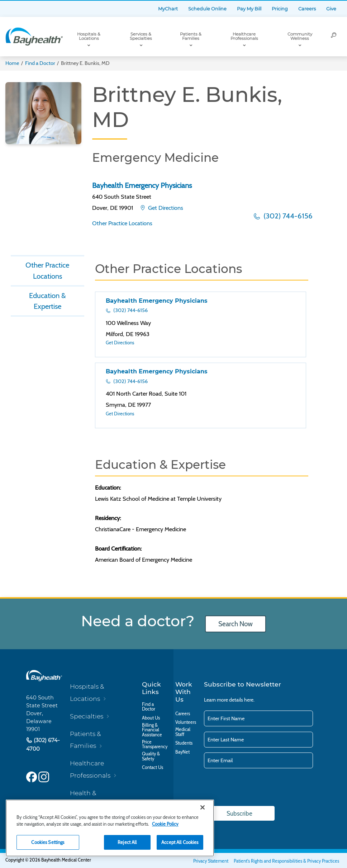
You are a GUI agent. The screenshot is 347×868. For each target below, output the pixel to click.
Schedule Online (207, 9)
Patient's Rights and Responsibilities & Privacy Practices (286, 861)
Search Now (236, 624)
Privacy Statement (211, 861)
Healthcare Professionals (244, 36)
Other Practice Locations (122, 223)
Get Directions (165, 208)
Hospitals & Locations (89, 36)
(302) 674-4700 (43, 745)
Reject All (127, 842)
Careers (307, 9)
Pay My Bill (249, 9)
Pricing (280, 9)
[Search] (334, 37)
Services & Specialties (141, 36)
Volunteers (186, 722)
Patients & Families (191, 36)
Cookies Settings (48, 842)
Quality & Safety (151, 756)
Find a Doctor (40, 63)
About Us (151, 718)
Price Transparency (155, 744)
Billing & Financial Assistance (152, 730)
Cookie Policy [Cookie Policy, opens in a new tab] (165, 824)
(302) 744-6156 (287, 216)
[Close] (203, 807)
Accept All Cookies (180, 842)
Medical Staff (183, 732)
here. (249, 700)
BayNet (182, 752)
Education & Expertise (47, 301)
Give (331, 9)
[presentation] (258, 788)
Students (184, 743)
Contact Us (153, 768)
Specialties (87, 716)
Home (12, 63)
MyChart (168, 9)
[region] (110, 828)
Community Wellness (300, 36)
